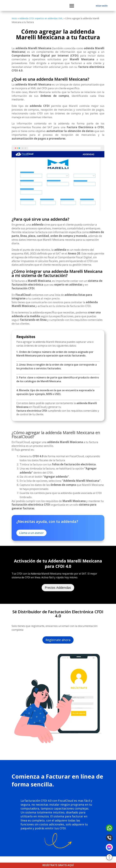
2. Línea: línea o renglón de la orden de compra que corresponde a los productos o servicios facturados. (57, 366)
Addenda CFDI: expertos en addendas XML (41, 18)
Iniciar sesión (102, 6)
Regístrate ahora (58, 640)
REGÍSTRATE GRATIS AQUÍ (58, 865)
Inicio (14, 18)
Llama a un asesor (31, 533)
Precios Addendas (58, 588)
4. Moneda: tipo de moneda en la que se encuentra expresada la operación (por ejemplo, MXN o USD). (55, 392)
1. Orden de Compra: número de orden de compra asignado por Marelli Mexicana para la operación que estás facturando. (55, 354)
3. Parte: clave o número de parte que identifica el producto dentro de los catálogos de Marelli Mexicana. (58, 379)
